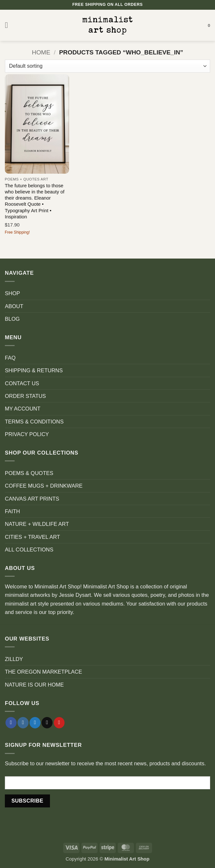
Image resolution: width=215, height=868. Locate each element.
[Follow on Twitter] (35, 723)
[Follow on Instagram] (23, 723)
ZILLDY (14, 659)
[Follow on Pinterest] (59, 723)
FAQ (10, 358)
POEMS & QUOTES (29, 473)
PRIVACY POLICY (27, 434)
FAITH (12, 511)
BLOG (12, 319)
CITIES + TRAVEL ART (32, 537)
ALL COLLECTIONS (29, 550)
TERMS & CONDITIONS (34, 422)
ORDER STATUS (25, 396)
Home (41, 52)
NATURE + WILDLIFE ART (37, 524)
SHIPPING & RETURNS (34, 370)
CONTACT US (22, 383)
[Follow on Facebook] (11, 723)
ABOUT (14, 306)
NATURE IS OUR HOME (34, 685)
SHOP (12, 293)
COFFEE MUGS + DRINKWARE (44, 486)
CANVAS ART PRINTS (32, 499)
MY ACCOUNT (23, 409)
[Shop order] (107, 66)
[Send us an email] (47, 723)
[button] (9, 25)
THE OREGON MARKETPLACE (43, 672)
